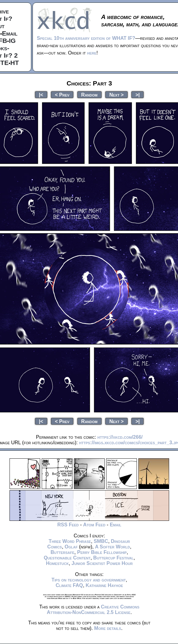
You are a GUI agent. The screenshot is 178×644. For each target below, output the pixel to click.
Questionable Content (67, 558)
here (92, 53)
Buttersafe (63, 552)
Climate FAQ (69, 585)
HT (15, 63)
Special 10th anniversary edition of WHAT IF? (86, 38)
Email (10, 33)
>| (137, 95)
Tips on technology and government (89, 580)
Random (89, 95)
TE (4, 63)
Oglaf (71, 547)
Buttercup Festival (113, 558)
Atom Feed (94, 525)
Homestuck (58, 563)
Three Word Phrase (70, 541)
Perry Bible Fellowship (102, 552)
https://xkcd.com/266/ (120, 437)
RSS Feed (68, 525)
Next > (116, 95)
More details (108, 628)
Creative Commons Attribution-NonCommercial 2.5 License (93, 610)
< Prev (62, 95)
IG (12, 41)
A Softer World (112, 547)
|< (41, 95)
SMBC (101, 541)
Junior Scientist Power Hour (102, 563)
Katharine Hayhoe (104, 585)
